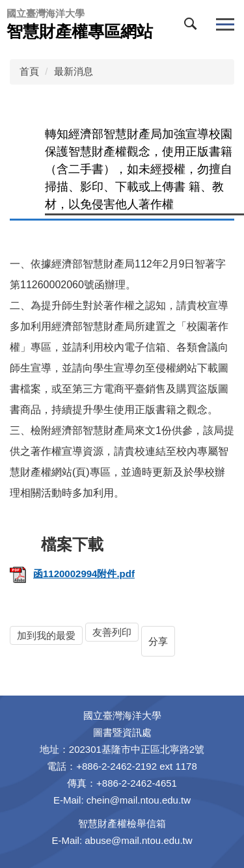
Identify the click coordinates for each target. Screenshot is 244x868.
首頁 (29, 71)
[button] (193, 27)
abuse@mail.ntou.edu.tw (138, 840)
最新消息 (74, 71)
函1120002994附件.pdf (72, 574)
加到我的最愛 (46, 635)
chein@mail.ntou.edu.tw (139, 800)
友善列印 (112, 632)
